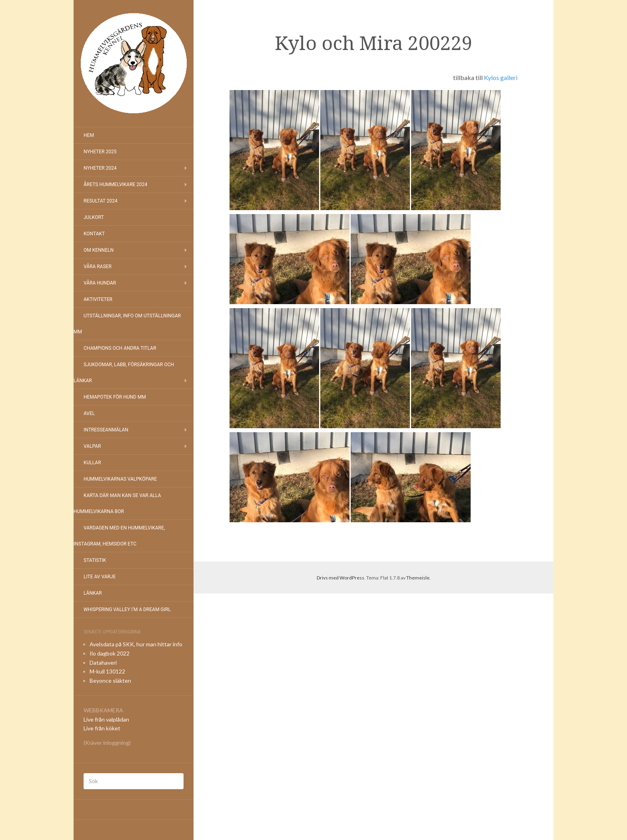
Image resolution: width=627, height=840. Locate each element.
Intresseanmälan (106, 430)
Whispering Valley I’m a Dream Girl (127, 609)
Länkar (93, 593)
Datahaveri (103, 663)
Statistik (95, 560)
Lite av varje (100, 577)
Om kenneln (99, 250)
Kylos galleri (501, 77)
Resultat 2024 (101, 201)
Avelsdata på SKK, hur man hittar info (136, 644)
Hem (89, 135)
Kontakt (94, 234)
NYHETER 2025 (100, 152)
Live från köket (102, 728)
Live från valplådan (106, 719)
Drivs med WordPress (340, 578)
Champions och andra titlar (120, 348)
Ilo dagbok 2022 (110, 653)
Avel (89, 413)
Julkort (94, 217)
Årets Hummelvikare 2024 (115, 184)
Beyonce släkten (110, 681)
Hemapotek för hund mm (115, 397)
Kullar (92, 463)
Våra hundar (100, 283)
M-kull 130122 (107, 671)
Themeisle (418, 578)
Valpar (92, 446)
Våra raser (98, 267)
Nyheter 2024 (100, 168)
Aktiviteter (98, 299)
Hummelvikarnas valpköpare (120, 479)
